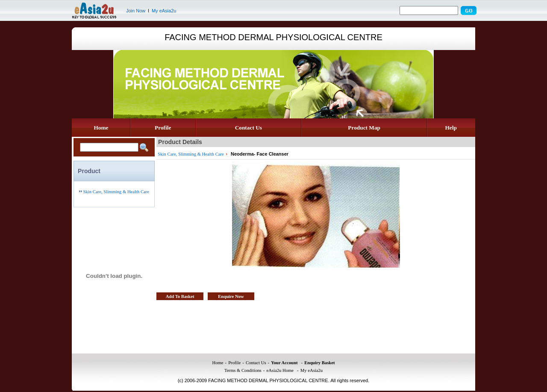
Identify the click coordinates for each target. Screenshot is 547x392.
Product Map (364, 128)
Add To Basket (180, 296)
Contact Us (249, 128)
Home (101, 128)
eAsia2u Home (280, 370)
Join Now (136, 11)
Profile (163, 128)
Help (451, 128)
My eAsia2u (164, 11)
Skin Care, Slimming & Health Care (116, 192)
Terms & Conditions (243, 370)
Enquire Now (231, 296)
